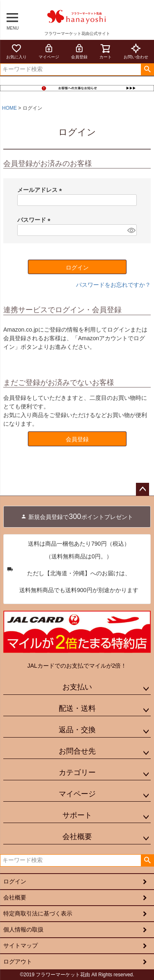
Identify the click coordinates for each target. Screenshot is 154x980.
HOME (9, 108)
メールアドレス (41, 190)
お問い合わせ (136, 51)
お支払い (77, 687)
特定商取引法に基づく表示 (38, 913)
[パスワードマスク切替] (131, 230)
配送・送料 (77, 708)
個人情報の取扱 (23, 929)
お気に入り (16, 51)
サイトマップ (21, 945)
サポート (77, 815)
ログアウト (18, 962)
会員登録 (79, 51)
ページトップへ (143, 489)
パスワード (35, 220)
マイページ (49, 51)
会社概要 (77, 837)
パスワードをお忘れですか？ (113, 285)
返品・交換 (77, 730)
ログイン (15, 881)
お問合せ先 (77, 751)
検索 (147, 69)
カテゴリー (77, 772)
